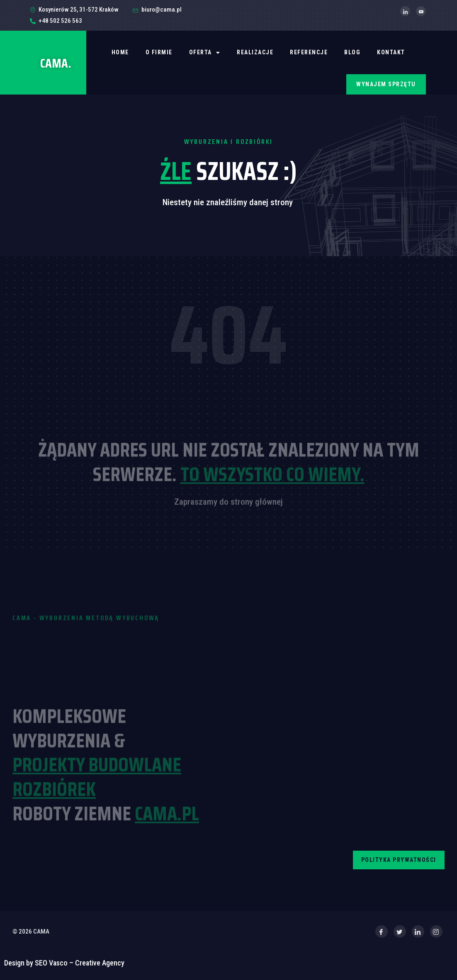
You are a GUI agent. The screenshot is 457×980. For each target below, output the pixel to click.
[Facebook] (382, 931)
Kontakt (391, 52)
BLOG (352, 52)
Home (120, 52)
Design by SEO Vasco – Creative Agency (64, 963)
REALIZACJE (255, 52)
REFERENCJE (309, 52)
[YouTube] (421, 11)
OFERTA (205, 53)
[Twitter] (400, 931)
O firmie (159, 52)
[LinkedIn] (405, 11)
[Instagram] (436, 931)
